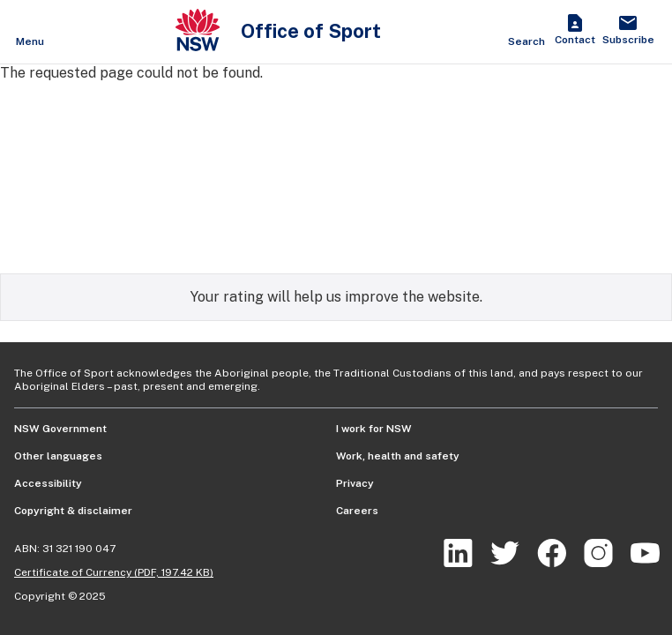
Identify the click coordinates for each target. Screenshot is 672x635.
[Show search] (526, 32)
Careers (357, 511)
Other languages (58, 456)
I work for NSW (374, 429)
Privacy (355, 483)
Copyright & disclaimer (73, 511)
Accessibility (48, 483)
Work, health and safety (398, 456)
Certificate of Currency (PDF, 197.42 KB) (114, 572)
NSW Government (60, 429)
